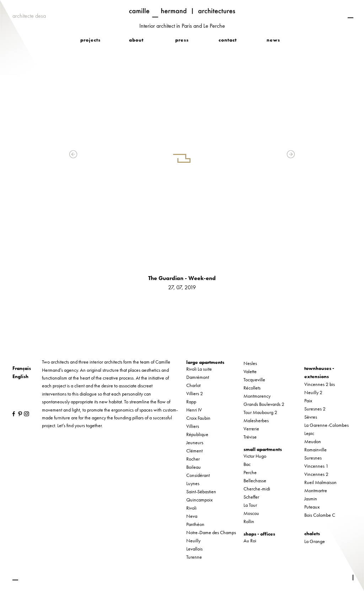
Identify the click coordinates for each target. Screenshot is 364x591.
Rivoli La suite (199, 369)
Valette (250, 371)
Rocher (193, 459)
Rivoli (191, 508)
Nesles (250, 363)
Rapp (191, 402)
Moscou (251, 513)
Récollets (252, 388)
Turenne (194, 557)
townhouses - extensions (319, 372)
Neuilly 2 (313, 392)
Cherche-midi (257, 489)
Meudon (313, 441)
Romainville (315, 450)
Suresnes (313, 458)
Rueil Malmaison (320, 482)
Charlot (193, 385)
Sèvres (311, 417)
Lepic (309, 433)
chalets (312, 533)
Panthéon (195, 524)
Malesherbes (256, 420)
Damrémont (198, 377)
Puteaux (312, 507)
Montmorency (257, 396)
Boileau (194, 467)
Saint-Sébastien (201, 491)
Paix (308, 401)
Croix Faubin (198, 418)
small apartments (263, 449)
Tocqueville (254, 380)
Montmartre (316, 490)
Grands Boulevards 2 (264, 404)
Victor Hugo (255, 456)
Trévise (250, 437)
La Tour (250, 505)
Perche (250, 472)
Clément (194, 451)
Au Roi (250, 541)
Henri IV (194, 410)
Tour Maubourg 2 (260, 412)
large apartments (205, 362)
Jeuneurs (195, 442)
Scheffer (251, 497)
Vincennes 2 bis (320, 384)
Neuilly (193, 541)
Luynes (193, 483)
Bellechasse (255, 480)
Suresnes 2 (315, 409)
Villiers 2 (195, 393)
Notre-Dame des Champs (211, 532)
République (197, 434)
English (20, 376)
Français (22, 368)
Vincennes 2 (316, 474)
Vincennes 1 (316, 466)
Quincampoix (199, 500)
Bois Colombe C (320, 515)
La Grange (315, 541)
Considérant (198, 475)
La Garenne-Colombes (326, 425)
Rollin (249, 521)
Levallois (194, 549)
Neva (192, 516)
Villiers (193, 426)
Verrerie (251, 429)
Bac (247, 464)
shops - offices (259, 534)
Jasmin (311, 499)
